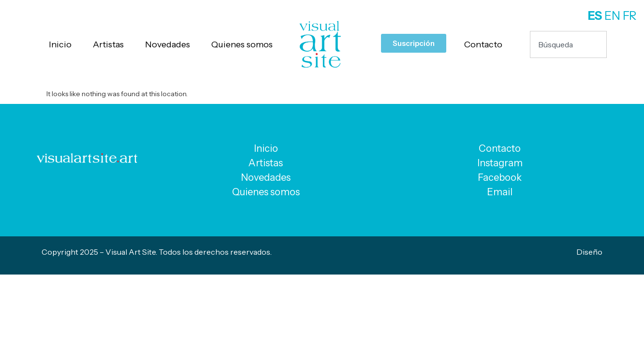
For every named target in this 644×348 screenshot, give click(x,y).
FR (630, 16)
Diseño (589, 252)
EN (612, 16)
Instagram (500, 163)
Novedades (168, 44)
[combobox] (568, 44)
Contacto (483, 44)
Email (500, 192)
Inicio (60, 44)
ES (595, 16)
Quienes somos (242, 44)
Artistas (108, 44)
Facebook (500, 177)
